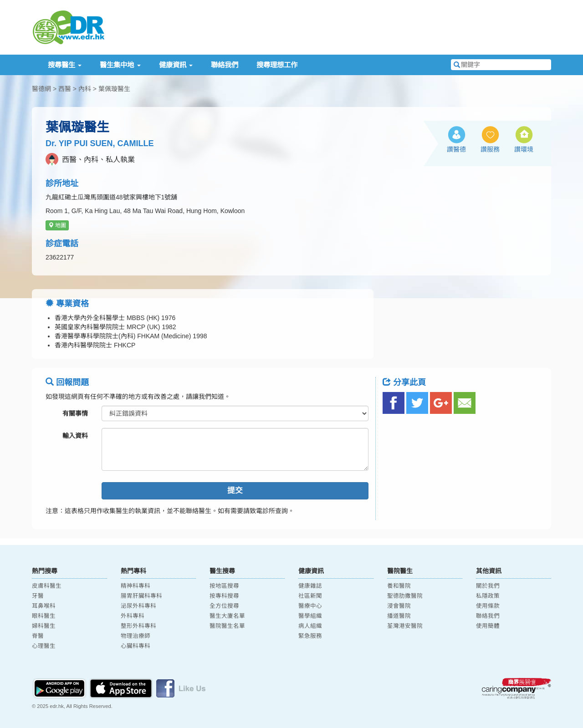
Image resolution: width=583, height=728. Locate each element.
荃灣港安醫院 (405, 626)
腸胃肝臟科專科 (141, 596)
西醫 (65, 89)
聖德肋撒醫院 (405, 596)
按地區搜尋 (224, 586)
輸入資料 (75, 436)
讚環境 (524, 149)
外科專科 (133, 616)
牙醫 (38, 596)
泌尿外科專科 (138, 606)
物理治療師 (136, 636)
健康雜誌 (310, 586)
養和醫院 (399, 586)
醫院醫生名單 (227, 626)
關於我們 (488, 586)
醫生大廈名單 (227, 616)
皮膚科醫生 (47, 586)
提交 (235, 491)
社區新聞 (310, 596)
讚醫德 (456, 149)
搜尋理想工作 (277, 65)
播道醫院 (399, 616)
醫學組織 (310, 616)
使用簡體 (488, 626)
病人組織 (310, 626)
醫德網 (41, 89)
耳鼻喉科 (44, 606)
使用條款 (488, 606)
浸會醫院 (399, 606)
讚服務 (490, 149)
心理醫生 (44, 646)
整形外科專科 (138, 626)
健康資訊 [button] (176, 65)
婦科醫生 (44, 626)
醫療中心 (310, 606)
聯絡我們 (225, 65)
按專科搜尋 (224, 596)
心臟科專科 (136, 646)
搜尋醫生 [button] (65, 65)
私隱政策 (488, 596)
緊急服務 (310, 636)
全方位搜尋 (224, 606)
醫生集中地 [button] (120, 65)
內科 (85, 89)
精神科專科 (136, 586)
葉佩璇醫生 (114, 89)
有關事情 (75, 413)
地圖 (57, 225)
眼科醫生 (44, 616)
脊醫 (38, 636)
